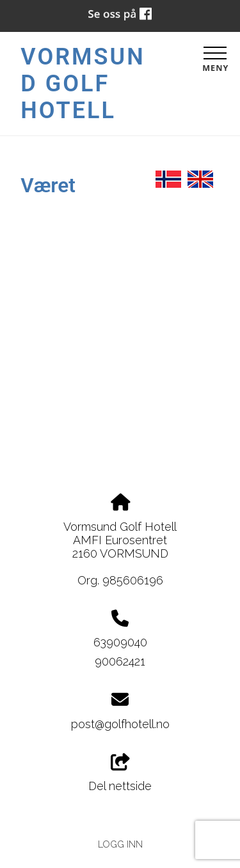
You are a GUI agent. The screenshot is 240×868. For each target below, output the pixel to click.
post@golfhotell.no (120, 724)
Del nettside (120, 773)
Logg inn (120, 844)
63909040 (120, 642)
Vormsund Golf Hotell (83, 84)
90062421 (120, 661)
